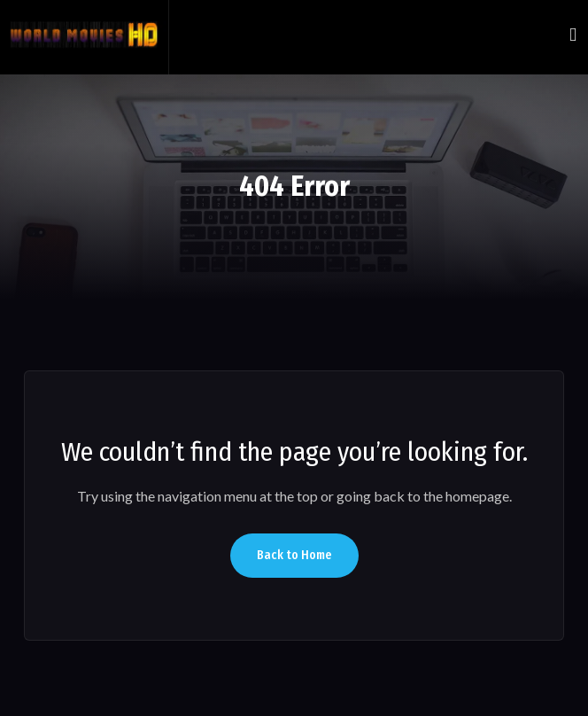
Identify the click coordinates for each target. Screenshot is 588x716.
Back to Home (294, 555)
